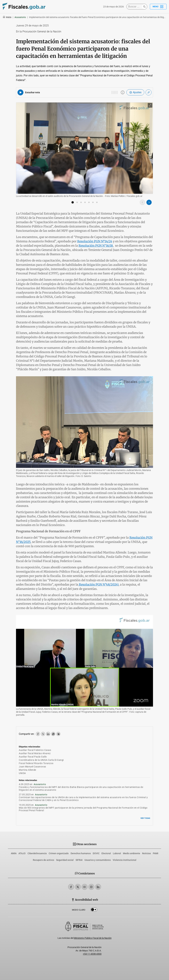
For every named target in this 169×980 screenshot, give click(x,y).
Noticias (146, 853)
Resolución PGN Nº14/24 (95, 241)
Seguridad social (65, 860)
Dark (94, 910)
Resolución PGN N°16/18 (96, 246)
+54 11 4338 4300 (92, 954)
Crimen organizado (59, 853)
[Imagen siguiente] (149, 202)
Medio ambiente (132, 853)
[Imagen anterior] (142, 202)
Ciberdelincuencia (37, 853)
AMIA (14, 853)
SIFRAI (79, 860)
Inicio (7, 17)
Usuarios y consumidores (98, 860)
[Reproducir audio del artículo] (20, 92)
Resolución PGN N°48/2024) (98, 584)
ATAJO (22, 853)
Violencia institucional (125, 860)
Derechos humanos (81, 853)
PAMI (156, 853)
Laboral (117, 853)
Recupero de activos (43, 860)
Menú (158, 7)
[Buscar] (135, 7)
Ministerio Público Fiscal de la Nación (93, 938)
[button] (73, 202)
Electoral (106, 853)
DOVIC (96, 853)
